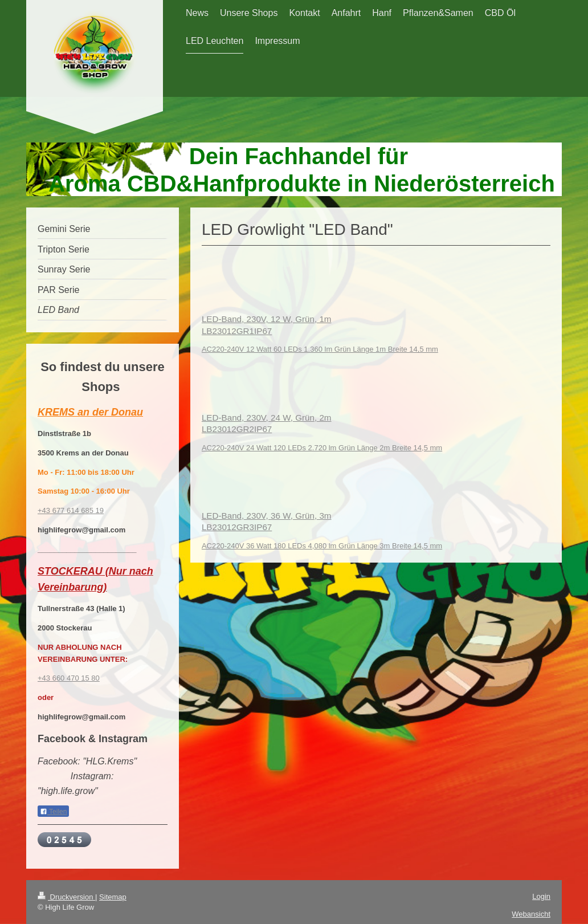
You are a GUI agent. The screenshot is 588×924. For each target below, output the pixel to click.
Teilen (53, 812)
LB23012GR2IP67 (237, 429)
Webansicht (531, 914)
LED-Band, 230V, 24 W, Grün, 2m (267, 418)
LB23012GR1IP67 (237, 331)
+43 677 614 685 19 (71, 510)
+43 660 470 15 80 (69, 678)
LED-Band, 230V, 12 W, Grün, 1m (267, 319)
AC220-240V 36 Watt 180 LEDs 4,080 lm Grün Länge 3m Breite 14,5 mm (322, 546)
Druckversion (66, 897)
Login (541, 896)
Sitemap (113, 897)
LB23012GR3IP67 (237, 527)
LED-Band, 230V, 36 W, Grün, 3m (267, 516)
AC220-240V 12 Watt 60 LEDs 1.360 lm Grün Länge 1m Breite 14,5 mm (320, 349)
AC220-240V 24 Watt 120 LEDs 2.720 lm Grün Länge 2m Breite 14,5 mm (322, 448)
